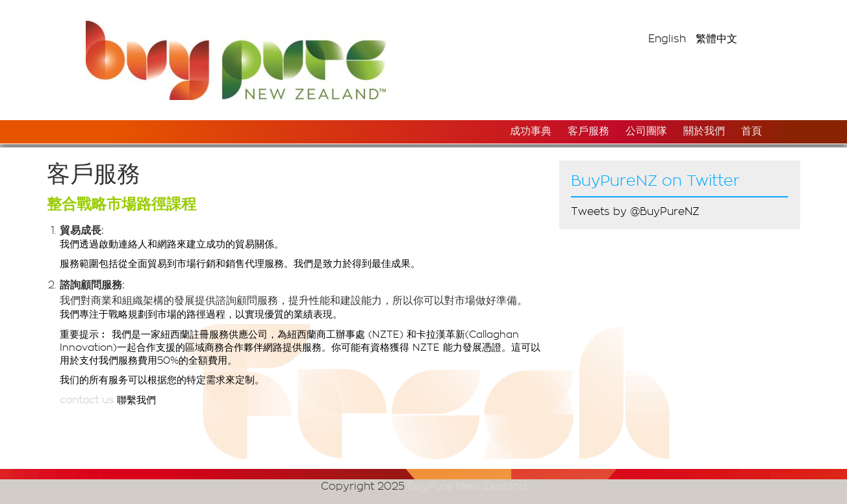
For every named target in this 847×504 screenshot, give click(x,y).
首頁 (752, 131)
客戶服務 (588, 131)
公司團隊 (646, 131)
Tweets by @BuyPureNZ (635, 212)
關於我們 (704, 131)
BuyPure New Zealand (467, 486)
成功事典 (531, 131)
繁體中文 (716, 39)
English (667, 39)
